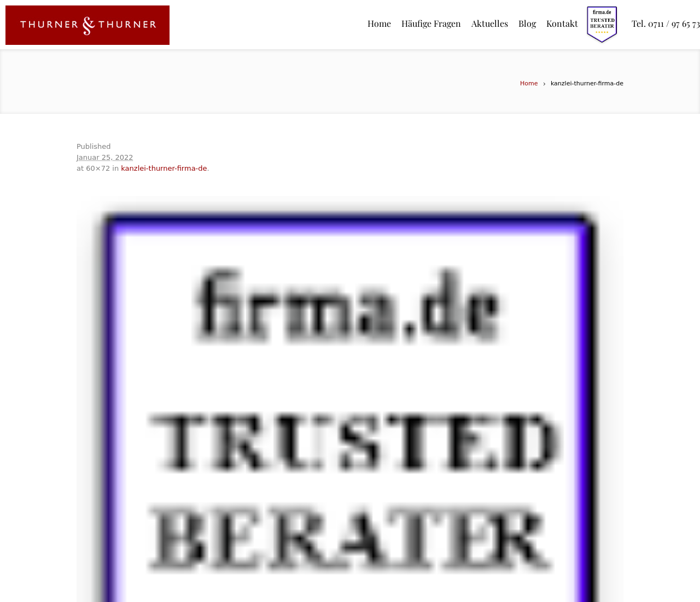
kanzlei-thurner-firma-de (164, 168)
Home (529, 83)
